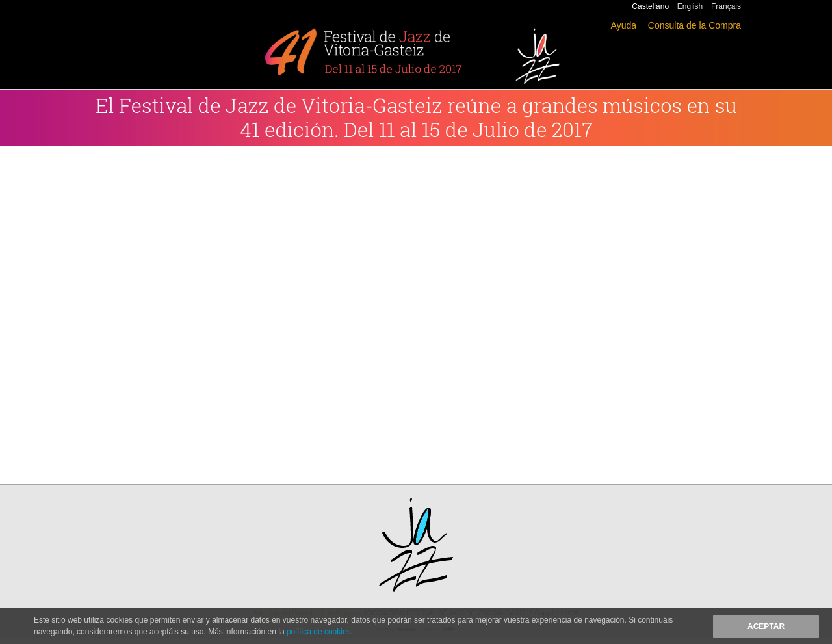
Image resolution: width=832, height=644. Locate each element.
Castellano (650, 6)
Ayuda (624, 25)
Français (726, 6)
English (690, 6)
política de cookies (319, 632)
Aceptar (766, 626)
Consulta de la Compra (695, 25)
